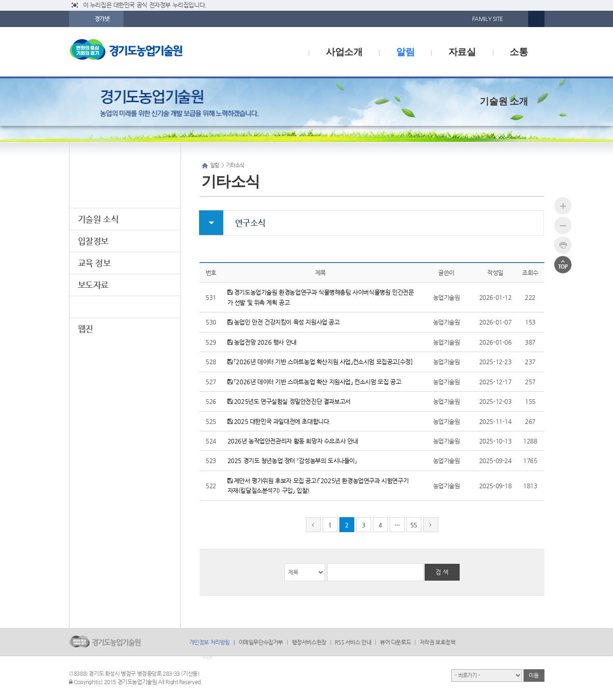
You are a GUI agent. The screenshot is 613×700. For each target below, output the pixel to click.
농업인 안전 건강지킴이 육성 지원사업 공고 (284, 322)
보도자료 (93, 285)
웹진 (86, 329)
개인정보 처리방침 (210, 642)
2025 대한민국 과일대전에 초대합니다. (279, 421)
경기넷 (102, 19)
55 (414, 525)
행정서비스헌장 (309, 642)
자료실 (462, 52)
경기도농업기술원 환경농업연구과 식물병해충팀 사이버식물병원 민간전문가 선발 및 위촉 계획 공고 (321, 297)
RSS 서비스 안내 (353, 642)
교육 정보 (94, 263)
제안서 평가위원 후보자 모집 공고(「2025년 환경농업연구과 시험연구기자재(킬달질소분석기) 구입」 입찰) (318, 485)
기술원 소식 (98, 219)
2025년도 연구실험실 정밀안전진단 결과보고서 (289, 401)
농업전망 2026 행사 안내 (262, 342)
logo (146, 52)
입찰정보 (93, 241)
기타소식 (93, 307)
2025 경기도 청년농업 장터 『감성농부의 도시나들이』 (292, 461)
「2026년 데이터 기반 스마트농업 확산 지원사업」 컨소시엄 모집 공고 (314, 382)
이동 (534, 675)
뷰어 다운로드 (395, 642)
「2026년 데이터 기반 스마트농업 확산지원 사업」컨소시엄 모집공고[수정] (320, 362)
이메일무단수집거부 (261, 642)
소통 (519, 52)
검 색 (442, 572)
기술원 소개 (504, 101)
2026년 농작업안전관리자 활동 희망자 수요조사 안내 (293, 441)
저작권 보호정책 (437, 642)
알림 (405, 52)
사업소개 (344, 52)
